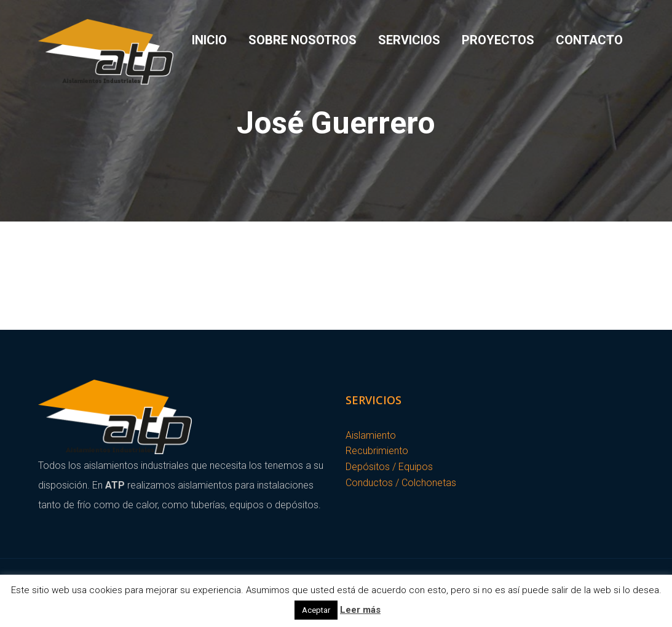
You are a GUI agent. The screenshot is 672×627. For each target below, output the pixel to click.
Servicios (409, 40)
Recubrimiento (377, 451)
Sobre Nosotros (302, 40)
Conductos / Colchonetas (401, 483)
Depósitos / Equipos (389, 467)
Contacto (589, 40)
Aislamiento (371, 435)
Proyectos (498, 40)
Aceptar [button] (316, 610)
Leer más (360, 610)
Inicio (209, 40)
